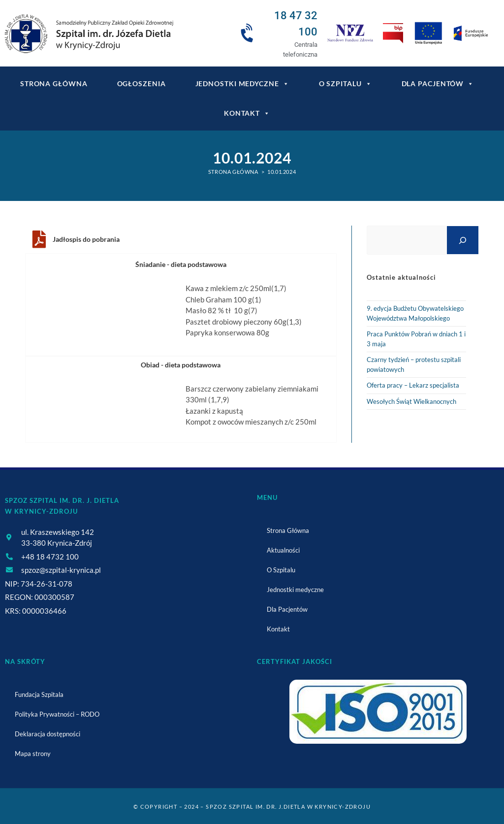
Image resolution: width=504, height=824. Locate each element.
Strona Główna (288, 530)
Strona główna (54, 83)
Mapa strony (33, 754)
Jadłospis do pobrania (86, 239)
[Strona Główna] (233, 172)
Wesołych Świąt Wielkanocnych (411, 401)
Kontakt (247, 113)
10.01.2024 (282, 172)
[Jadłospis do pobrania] (39, 239)
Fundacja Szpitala (39, 694)
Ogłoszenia (142, 83)
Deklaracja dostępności (47, 734)
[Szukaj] (463, 240)
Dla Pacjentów (438, 84)
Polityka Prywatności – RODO (57, 714)
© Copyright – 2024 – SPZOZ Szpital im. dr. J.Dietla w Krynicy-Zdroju (252, 807)
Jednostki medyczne (242, 84)
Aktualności (283, 550)
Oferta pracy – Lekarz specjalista (413, 385)
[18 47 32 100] (249, 33)
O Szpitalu (346, 84)
